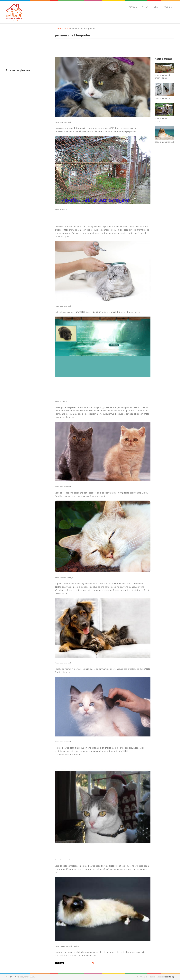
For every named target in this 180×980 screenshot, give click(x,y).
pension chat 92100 (165, 142)
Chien (145, 7)
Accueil (133, 7)
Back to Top (170, 977)
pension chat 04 (163, 98)
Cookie (168, 7)
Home (59, 29)
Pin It (95, 963)
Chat (156, 7)
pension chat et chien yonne (162, 77)
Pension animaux (12, 977)
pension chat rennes (161, 120)
